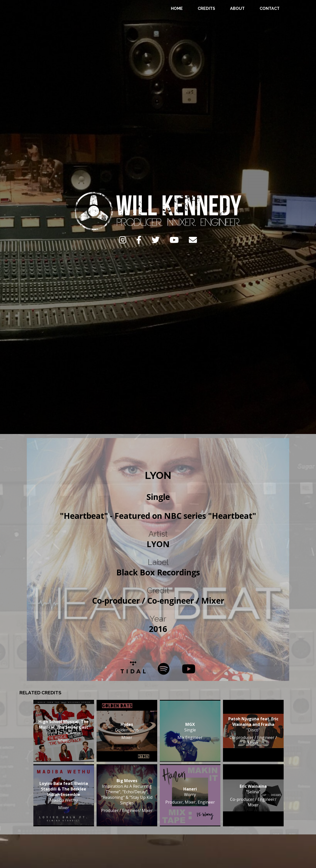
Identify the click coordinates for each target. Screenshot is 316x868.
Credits (206, 8)
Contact (270, 8)
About (237, 8)
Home (177, 8)
